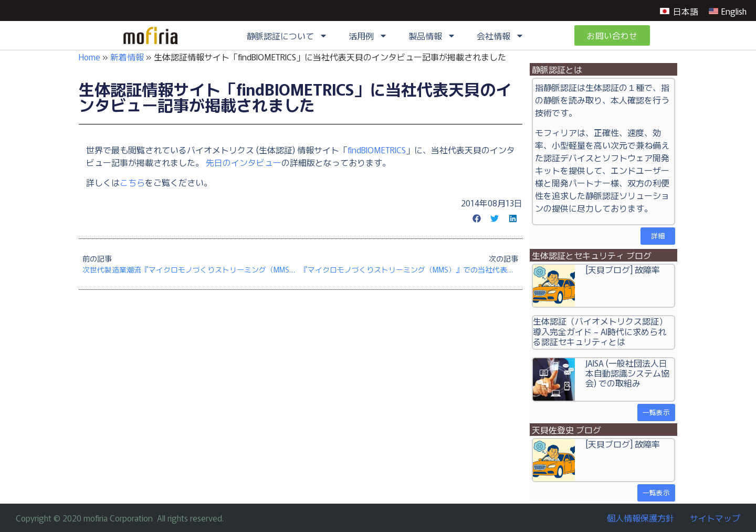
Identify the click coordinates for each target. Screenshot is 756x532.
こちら (132, 182)
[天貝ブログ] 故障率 (623, 269)
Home (90, 57)
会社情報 (500, 36)
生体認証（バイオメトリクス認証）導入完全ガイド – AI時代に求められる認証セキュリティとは (600, 331)
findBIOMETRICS (377, 150)
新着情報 (127, 57)
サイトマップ (715, 518)
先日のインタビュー (244, 162)
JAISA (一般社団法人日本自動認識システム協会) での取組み (627, 373)
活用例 (368, 36)
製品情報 (432, 36)
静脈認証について (287, 36)
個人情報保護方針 (640, 518)
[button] (477, 218)
